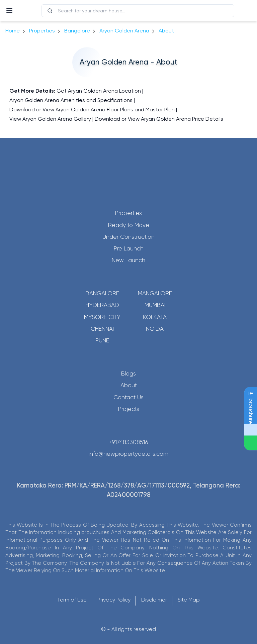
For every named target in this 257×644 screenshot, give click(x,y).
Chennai (102, 329)
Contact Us (128, 397)
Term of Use (72, 600)
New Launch (128, 260)
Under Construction (128, 237)
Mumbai (155, 305)
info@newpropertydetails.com (128, 454)
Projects (129, 409)
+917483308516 (128, 442)
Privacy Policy (114, 600)
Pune (102, 340)
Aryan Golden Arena (124, 31)
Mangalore (155, 293)
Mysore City (102, 317)
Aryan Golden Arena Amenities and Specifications (71, 100)
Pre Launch (129, 248)
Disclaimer (154, 600)
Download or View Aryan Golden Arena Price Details (159, 119)
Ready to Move (129, 225)
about (166, 31)
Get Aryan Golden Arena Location (99, 91)
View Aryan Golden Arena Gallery (50, 119)
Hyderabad (102, 305)
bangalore (77, 31)
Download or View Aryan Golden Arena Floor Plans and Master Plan (92, 110)
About (129, 385)
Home (13, 31)
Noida (155, 329)
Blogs (128, 373)
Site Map (189, 600)
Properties (42, 31)
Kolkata (155, 317)
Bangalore (102, 293)
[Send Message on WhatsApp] (251, 443)
